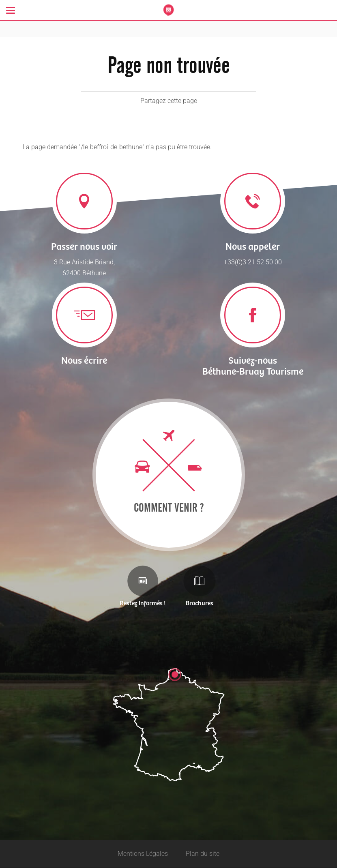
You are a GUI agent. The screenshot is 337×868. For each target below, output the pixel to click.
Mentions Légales (143, 854)
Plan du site (203, 854)
